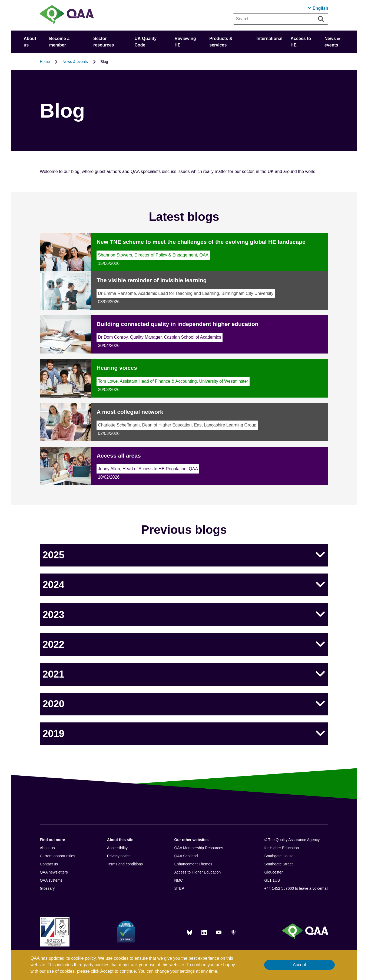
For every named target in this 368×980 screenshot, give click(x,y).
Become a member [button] (59, 42)
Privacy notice (119, 856)
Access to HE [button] (301, 42)
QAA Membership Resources (199, 848)
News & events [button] (332, 42)
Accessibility (117, 848)
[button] (318, 8)
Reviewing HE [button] (185, 42)
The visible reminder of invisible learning (152, 280)
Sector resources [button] (104, 42)
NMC (178, 880)
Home (45, 62)
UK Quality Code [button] (145, 42)
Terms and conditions (125, 864)
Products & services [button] (221, 42)
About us (47, 848)
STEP (179, 888)
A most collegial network (130, 412)
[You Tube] (219, 932)
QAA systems (51, 880)
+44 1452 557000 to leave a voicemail (296, 888)
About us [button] (30, 42)
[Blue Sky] (190, 932)
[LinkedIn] (204, 932)
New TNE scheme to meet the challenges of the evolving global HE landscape (201, 242)
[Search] (321, 19)
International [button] (270, 39)
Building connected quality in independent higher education (178, 324)
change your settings (175, 971)
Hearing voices (117, 368)
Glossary (47, 888)
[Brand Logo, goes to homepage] (67, 15)
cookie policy (83, 958)
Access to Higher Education (197, 872)
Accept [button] (299, 965)
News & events (75, 62)
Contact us (49, 864)
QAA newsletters (54, 872)
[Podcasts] (233, 932)
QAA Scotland (186, 856)
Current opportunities (57, 856)
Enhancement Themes (193, 864)
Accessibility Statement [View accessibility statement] (0, 0)
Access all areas (119, 456)
